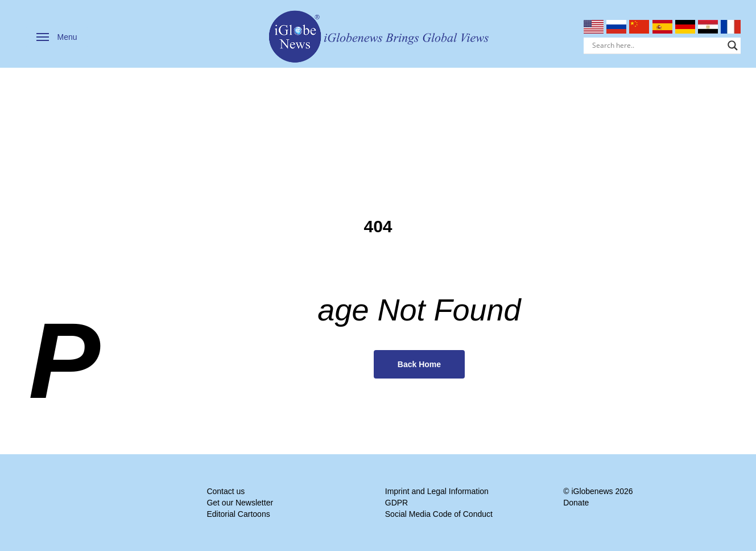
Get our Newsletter (240, 503)
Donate (576, 503)
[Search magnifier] (733, 46)
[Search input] (657, 46)
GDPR (396, 503)
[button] (57, 37)
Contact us (226, 491)
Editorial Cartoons (238, 514)
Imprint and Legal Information (437, 491)
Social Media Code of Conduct (439, 514)
